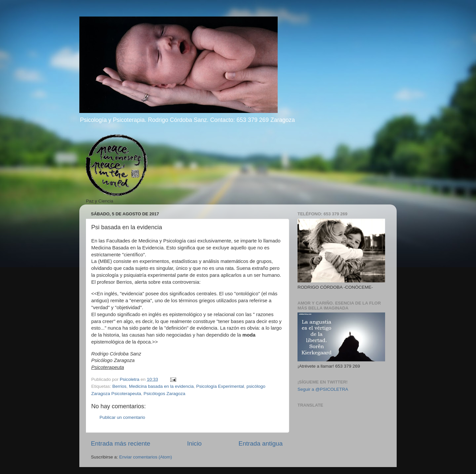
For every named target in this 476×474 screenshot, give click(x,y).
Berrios (119, 386)
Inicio (194, 443)
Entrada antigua (261, 443)
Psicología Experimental (220, 386)
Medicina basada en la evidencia (161, 386)
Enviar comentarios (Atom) (146, 457)
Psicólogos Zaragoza (164, 394)
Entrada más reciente (121, 443)
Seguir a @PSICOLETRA (323, 389)
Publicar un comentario (122, 417)
